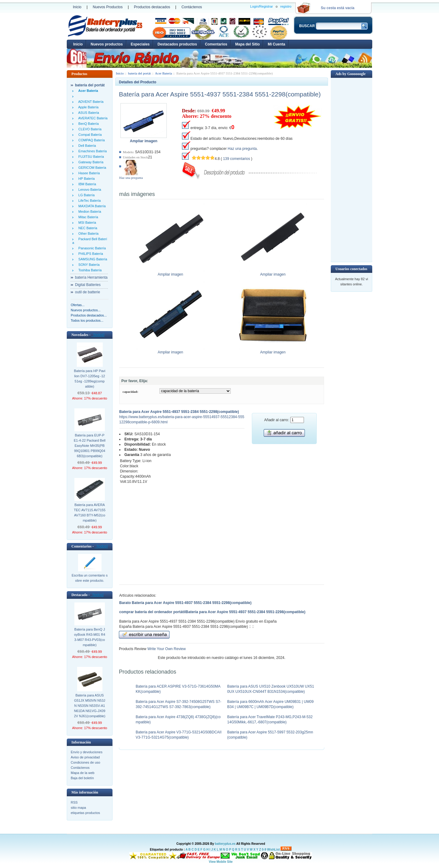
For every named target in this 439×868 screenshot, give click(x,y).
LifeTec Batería (89, 201)
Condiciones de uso (86, 762)
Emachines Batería (92, 151)
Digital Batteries (88, 285)
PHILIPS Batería (90, 254)
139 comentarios (236, 159)
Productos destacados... (89, 315)
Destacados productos (177, 44)
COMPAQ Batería (91, 140)
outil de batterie (87, 292)
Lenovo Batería (89, 190)
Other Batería (87, 233)
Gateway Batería (90, 162)
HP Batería (86, 179)
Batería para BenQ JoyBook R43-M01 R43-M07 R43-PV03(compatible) (90, 637)
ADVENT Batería (90, 102)
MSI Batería (86, 222)
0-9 (264, 850)
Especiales (140, 44)
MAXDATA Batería (91, 206)
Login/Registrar (262, 6)
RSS (74, 802)
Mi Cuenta (276, 44)
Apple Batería (87, 107)
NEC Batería (87, 228)
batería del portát (139, 73)
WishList (273, 850)
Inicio (77, 7)
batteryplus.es (225, 844)
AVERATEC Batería (92, 118)
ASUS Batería (88, 113)
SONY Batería (88, 265)
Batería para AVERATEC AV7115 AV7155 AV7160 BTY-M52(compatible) (90, 513)
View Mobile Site (221, 862)
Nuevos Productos (108, 7)
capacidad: (130, 392)
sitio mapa (78, 808)
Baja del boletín (82, 778)
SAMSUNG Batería (92, 259)
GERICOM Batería (91, 168)
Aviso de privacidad (85, 757)
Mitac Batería (87, 217)
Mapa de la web (83, 773)
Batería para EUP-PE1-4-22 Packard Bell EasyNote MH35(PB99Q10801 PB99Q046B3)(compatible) (90, 446)
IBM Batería (86, 184)
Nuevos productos (107, 44)
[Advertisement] (352, 169)
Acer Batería (163, 73)
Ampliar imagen (171, 273)
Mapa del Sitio (247, 44)
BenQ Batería (88, 124)
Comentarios (216, 44)
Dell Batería (86, 146)
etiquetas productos (85, 813)
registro (286, 6)
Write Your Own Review (166, 649)
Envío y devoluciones (87, 752)
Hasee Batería (88, 173)
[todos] (98, 335)
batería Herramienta (91, 277)
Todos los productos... (87, 320)
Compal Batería (89, 135)
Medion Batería (89, 212)
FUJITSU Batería (90, 157)
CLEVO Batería (89, 129)
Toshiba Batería (89, 270)
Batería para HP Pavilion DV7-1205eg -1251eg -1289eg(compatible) (89, 379)
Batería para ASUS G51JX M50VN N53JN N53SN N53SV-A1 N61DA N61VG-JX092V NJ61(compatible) (90, 706)
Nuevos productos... (86, 310)
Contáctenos (192, 7)
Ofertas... (78, 305)
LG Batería (86, 195)
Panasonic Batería (91, 248)
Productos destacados (152, 7)
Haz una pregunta (131, 178)
